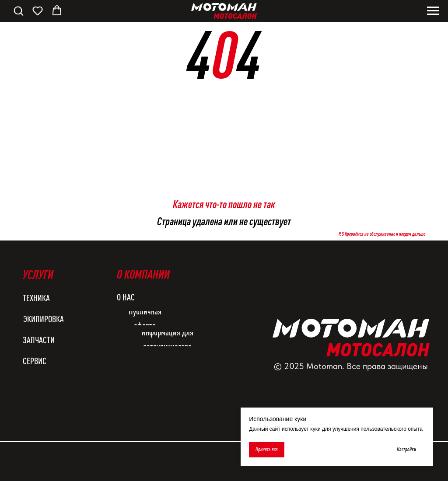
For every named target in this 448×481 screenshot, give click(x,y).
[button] (18, 10)
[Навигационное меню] (433, 11)
